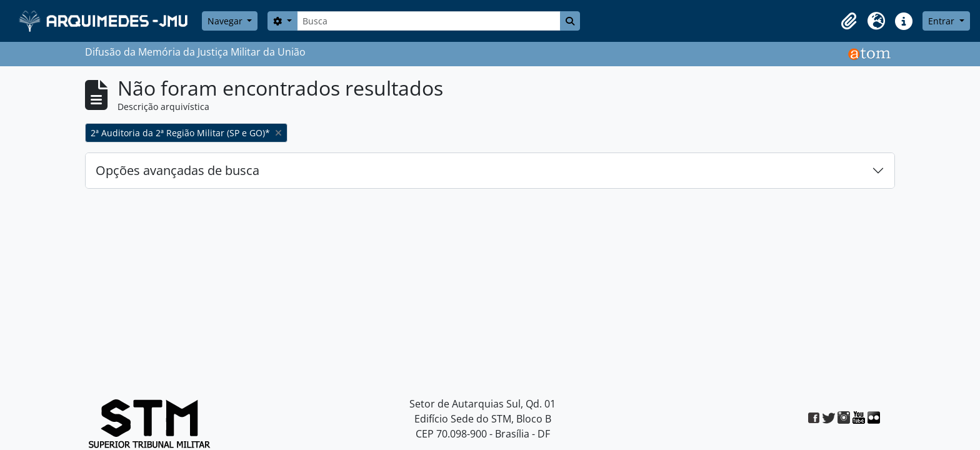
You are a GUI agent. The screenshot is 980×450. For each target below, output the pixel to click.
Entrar (942, 21)
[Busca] (429, 21)
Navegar (226, 21)
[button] (849, 21)
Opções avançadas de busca (177, 170)
